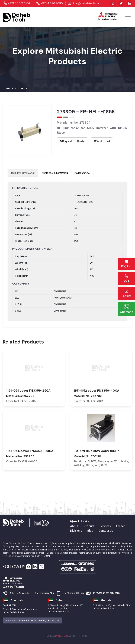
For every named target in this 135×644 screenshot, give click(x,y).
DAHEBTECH (62, 636)
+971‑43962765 (45, 593)
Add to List (102, 141)
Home (7, 88)
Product (89, 526)
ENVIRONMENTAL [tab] (83, 173)
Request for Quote (72, 141)
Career (120, 526)
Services (105, 526)
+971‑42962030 (20, 593)
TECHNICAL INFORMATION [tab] (23, 173)
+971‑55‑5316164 (73, 593)
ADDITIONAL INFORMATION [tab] (55, 173)
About (74, 526)
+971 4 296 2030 (52, 3)
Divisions (76, 531)
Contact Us (106, 531)
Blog (90, 531)
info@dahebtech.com (87, 3)
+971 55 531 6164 (19, 3)
